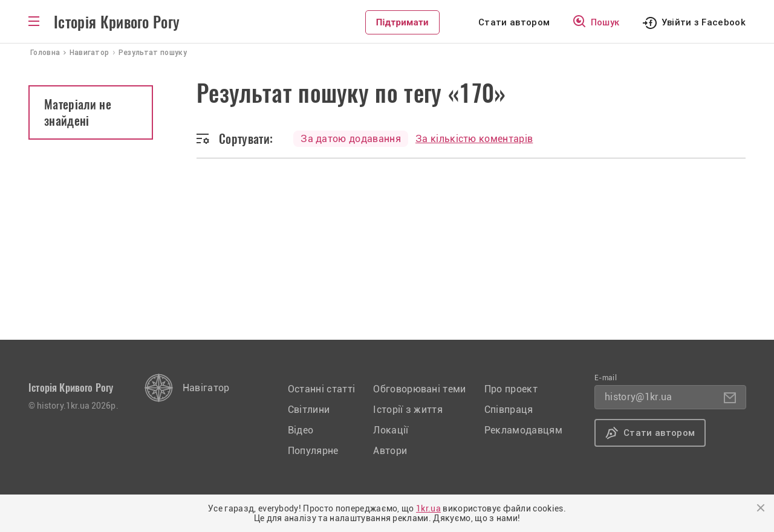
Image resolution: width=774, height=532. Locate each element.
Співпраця (509, 410)
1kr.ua (428, 508)
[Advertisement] (387, 249)
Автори (390, 451)
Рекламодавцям (523, 430)
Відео (301, 430)
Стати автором (514, 22)
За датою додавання (351, 139)
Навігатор (206, 388)
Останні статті (321, 389)
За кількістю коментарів (474, 139)
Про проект (511, 389)
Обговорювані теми (419, 389)
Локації (391, 430)
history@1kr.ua (638, 397)
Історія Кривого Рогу (117, 22)
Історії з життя (408, 410)
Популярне (313, 451)
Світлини (309, 410)
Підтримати (402, 22)
